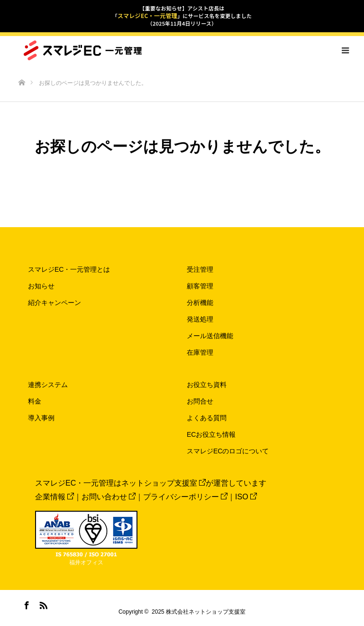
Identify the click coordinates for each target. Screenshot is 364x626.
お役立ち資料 (207, 385)
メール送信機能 (210, 336)
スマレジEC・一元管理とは (69, 269)
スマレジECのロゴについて (228, 451)
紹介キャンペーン (55, 303)
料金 (35, 401)
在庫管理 (200, 352)
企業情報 (55, 497)
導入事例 (41, 418)
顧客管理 (200, 286)
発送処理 (200, 319)
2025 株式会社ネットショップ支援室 (199, 612)
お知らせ (41, 286)
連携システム (48, 385)
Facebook (26, 604)
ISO (246, 497)
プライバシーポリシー (185, 497)
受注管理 (200, 269)
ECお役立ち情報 (211, 434)
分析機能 (200, 303)
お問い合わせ (109, 497)
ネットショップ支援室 (164, 483)
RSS (42, 604)
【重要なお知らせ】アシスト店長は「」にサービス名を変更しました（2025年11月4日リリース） (182, 16)
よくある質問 (207, 418)
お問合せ (200, 401)
